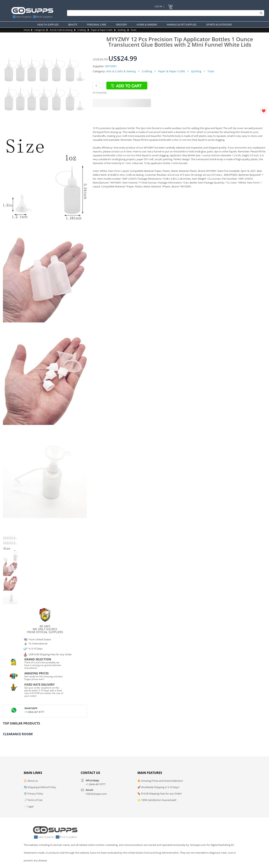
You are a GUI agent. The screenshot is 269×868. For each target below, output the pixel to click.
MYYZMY (111, 66)
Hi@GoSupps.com (96, 794)
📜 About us (31, 781)
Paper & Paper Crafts (102, 30)
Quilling (122, 30)
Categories (40, 30)
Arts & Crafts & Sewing (61, 30)
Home (27, 30)
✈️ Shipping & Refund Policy (40, 787)
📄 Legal (29, 806)
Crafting (82, 30)
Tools (134, 30)
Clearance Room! (18, 734)
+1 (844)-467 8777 (34, 712)
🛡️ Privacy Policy (33, 794)
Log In (158, 7)
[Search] (165, 13)
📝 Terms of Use (33, 800)
